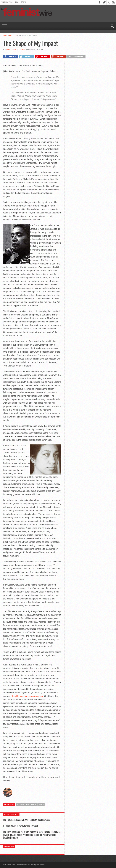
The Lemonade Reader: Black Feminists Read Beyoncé (26, 820)
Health (41, 804)
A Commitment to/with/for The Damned (21, 826)
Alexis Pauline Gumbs (16, 50)
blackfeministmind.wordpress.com (28, 696)
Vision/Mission (7, 2)
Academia (13, 35)
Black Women (31, 804)
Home (5, 35)
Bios (17, 2)
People (24, 2)
